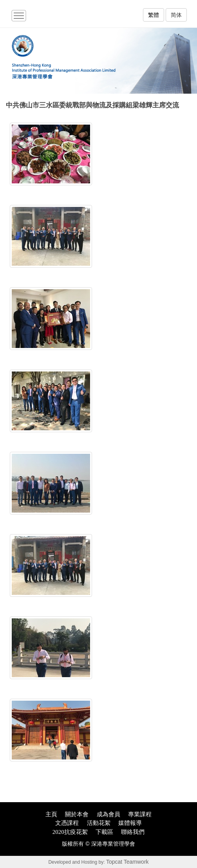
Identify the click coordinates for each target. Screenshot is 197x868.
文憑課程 (67, 823)
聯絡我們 (133, 832)
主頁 (51, 814)
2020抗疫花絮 (70, 832)
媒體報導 (130, 823)
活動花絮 (99, 823)
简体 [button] (176, 15)
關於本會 (77, 814)
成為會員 (108, 814)
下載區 (104, 832)
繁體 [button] (154, 15)
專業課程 (140, 814)
